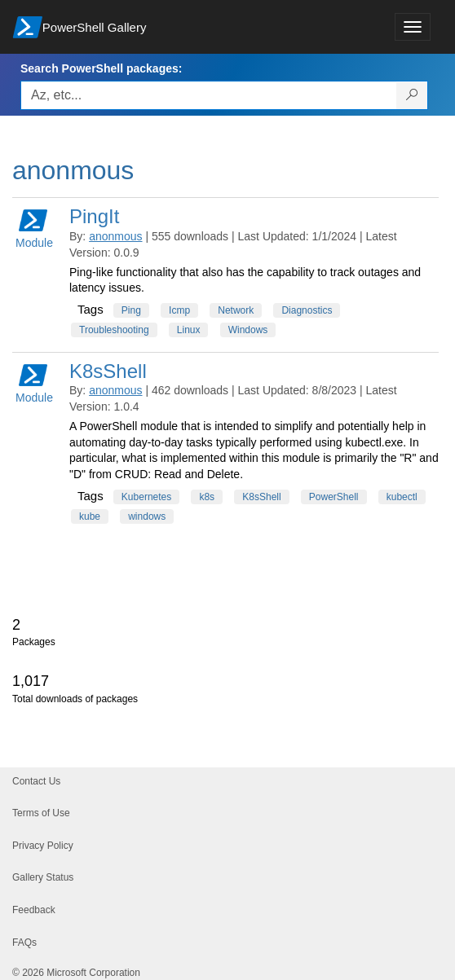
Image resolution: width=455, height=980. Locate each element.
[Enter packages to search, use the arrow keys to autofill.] (209, 95)
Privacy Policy (43, 846)
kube (90, 516)
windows (147, 516)
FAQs (24, 943)
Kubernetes (146, 497)
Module (34, 228)
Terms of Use (41, 813)
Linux (189, 330)
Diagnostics (307, 310)
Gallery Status (43, 877)
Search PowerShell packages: (101, 68)
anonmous (115, 236)
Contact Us (36, 781)
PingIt (94, 216)
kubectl (402, 497)
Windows (248, 330)
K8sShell (108, 371)
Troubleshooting (114, 330)
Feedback (34, 910)
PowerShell (334, 497)
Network (236, 310)
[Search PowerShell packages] (412, 95)
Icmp (179, 310)
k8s (207, 497)
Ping (131, 310)
